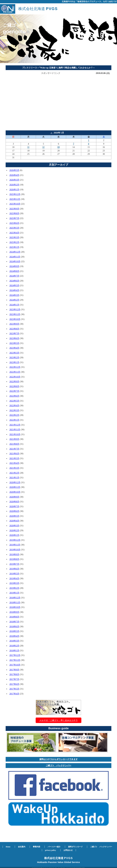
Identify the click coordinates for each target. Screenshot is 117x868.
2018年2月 (14, 646)
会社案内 (22, 847)
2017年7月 (14, 679)
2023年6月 (14, 338)
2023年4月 (14, 348)
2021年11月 (15, 430)
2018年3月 (14, 641)
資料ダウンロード (75, 847)
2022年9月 (14, 381)
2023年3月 (14, 353)
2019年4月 (14, 578)
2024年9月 (14, 266)
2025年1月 (14, 247)
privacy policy (51, 850)
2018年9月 (14, 612)
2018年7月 (14, 622)
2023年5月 (14, 343)
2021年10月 (15, 434)
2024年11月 (15, 257)
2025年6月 (14, 223)
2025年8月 (14, 213)
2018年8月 (14, 617)
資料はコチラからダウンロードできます (58, 759)
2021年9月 (14, 439)
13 (58, 147)
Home (8, 847)
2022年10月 (15, 377)
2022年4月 (14, 406)
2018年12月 (15, 598)
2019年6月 (14, 569)
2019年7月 (14, 564)
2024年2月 (14, 300)
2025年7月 (14, 218)
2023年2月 (14, 357)
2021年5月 (14, 458)
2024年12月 (15, 252)
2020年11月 (15, 487)
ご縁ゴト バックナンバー (58, 765)
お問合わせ (68, 850)
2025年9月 (14, 209)
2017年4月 (14, 694)
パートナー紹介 (54, 847)
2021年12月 (15, 425)
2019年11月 (15, 545)
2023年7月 (14, 333)
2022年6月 (14, 396)
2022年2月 (14, 415)
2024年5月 (14, 285)
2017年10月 (15, 665)
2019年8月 (14, 559)
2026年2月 (14, 185)
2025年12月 (15, 194)
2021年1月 (14, 478)
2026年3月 (14, 180)
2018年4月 (14, 636)
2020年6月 (14, 511)
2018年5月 (14, 631)
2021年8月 (14, 444)
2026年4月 (14, 175)
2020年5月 (14, 516)
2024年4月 (14, 290)
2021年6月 (14, 454)
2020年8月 (14, 502)
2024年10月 (15, 261)
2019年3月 (14, 583)
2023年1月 (14, 362)
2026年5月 (14, 170)
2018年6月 (14, 626)
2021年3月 (14, 468)
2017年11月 (15, 660)
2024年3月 (14, 295)
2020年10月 (15, 492)
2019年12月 (15, 540)
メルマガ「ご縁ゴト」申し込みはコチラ (58, 720)
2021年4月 (14, 463)
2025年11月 (15, 199)
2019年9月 (14, 554)
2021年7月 (14, 449)
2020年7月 (14, 506)
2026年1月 (14, 190)
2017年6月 (14, 684)
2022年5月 (14, 401)
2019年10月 (15, 550)
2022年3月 (14, 410)
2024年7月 (14, 276)
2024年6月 (14, 281)
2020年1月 (14, 535)
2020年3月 (14, 526)
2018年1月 (14, 651)
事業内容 (37, 847)
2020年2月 (14, 530)
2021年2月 (14, 473)
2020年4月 (14, 521)
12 (43, 147)
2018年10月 (15, 607)
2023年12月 (15, 309)
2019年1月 (14, 593)
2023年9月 (14, 324)
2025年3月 (14, 237)
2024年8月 (14, 271)
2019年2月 (14, 588)
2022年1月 (14, 420)
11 (28, 147)
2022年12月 (15, 367)
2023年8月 (14, 329)
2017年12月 (15, 655)
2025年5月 (14, 228)
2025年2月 (14, 242)
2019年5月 (14, 574)
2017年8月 (14, 674)
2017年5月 (14, 689)
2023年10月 (15, 319)
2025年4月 (14, 233)
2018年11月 (15, 602)
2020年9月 (14, 497)
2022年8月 (14, 386)
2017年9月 (14, 670)
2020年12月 (15, 482)
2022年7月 (14, 391)
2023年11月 (15, 314)
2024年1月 (14, 305)
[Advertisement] (58, 96)
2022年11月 (15, 372)
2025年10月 (15, 204)
